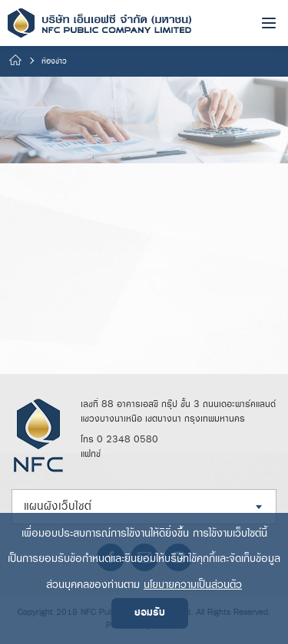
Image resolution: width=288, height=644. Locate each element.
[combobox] (144, 507)
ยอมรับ (150, 613)
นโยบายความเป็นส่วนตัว (193, 585)
